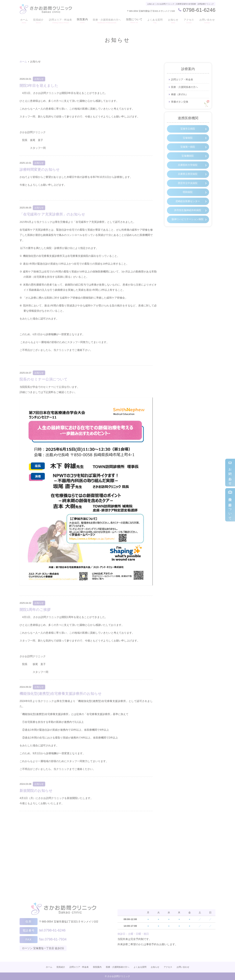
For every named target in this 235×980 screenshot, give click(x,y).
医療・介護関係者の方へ (107, 21)
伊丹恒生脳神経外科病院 (188, 215)
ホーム (24, 21)
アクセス (189, 21)
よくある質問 (156, 21)
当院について (135, 21)
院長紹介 (38, 21)
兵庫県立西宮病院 (188, 177)
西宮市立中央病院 (188, 187)
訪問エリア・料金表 (60, 21)
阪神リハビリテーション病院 (188, 227)
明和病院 (188, 196)
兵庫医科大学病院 (188, 168)
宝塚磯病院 (188, 158)
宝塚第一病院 (188, 149)
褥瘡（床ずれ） (180, 95)
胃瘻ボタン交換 (180, 103)
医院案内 (82, 21)
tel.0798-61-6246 (60, 930)
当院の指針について (230, 505)
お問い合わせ (230, 473)
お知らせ (174, 21)
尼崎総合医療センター (188, 206)
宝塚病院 (188, 139)
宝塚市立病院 (188, 130)
